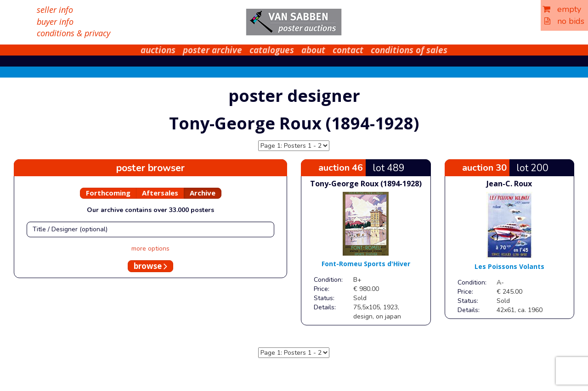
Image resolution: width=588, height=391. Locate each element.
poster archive (212, 50)
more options (150, 249)
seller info (55, 10)
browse (150, 266)
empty (562, 9)
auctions (158, 50)
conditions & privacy (73, 33)
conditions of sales (409, 50)
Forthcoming (108, 193)
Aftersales (160, 193)
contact (348, 50)
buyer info (55, 22)
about (313, 50)
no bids (564, 21)
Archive (203, 193)
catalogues (272, 50)
